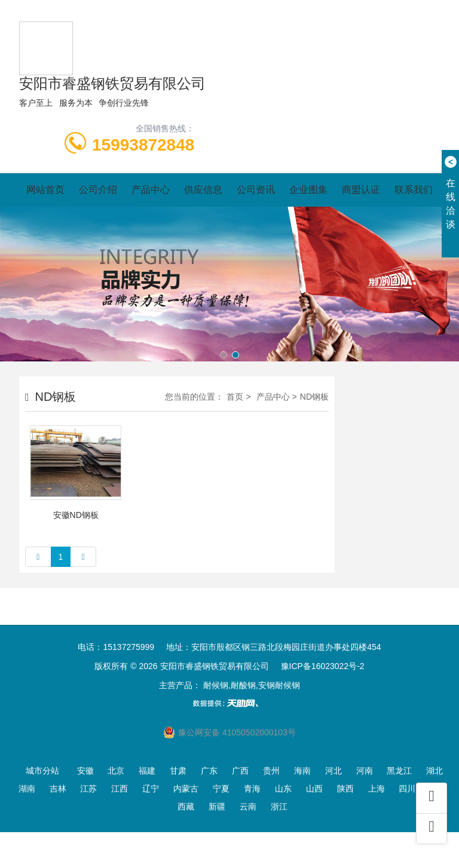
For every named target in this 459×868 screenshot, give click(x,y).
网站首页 (45, 190)
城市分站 (42, 771)
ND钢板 (314, 397)
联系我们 (414, 190)
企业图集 (308, 190)
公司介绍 (98, 190)
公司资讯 (256, 190)
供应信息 (203, 190)
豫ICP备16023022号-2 (323, 666)
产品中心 (151, 190)
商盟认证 (361, 190)
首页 (235, 397)
